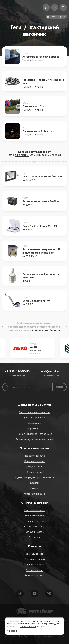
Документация (34, 467)
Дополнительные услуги (34, 405)
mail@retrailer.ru (52, 371)
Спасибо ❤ (34, 537)
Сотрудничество (35, 532)
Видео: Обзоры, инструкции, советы (34, 477)
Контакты (34, 546)
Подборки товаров (34, 456)
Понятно (12, 631)
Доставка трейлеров (35, 418)
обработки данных (53, 624)
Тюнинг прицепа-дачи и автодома (34, 439)
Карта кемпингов (33, 494)
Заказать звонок (34, 554)
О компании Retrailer (34, 503)
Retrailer (20, 608)
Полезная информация (35, 448)
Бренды (35, 483)
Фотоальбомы (35, 472)
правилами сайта (15, 624)
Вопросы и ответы (34, 461)
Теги (16, 27)
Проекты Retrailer (35, 516)
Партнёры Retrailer (34, 510)
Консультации (35, 423)
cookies (39, 624)
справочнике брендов (46, 330)
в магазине (22, 155)
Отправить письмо (52, 375)
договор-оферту (28, 626)
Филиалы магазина (34, 575)
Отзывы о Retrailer (34, 521)
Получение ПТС (35, 428)
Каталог (34, 488)
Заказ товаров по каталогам (34, 412)
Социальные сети (34, 565)
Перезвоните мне (17, 375)
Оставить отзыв (33, 526)
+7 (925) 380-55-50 (17, 371)
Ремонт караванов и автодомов (35, 434)
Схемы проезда (35, 570)
